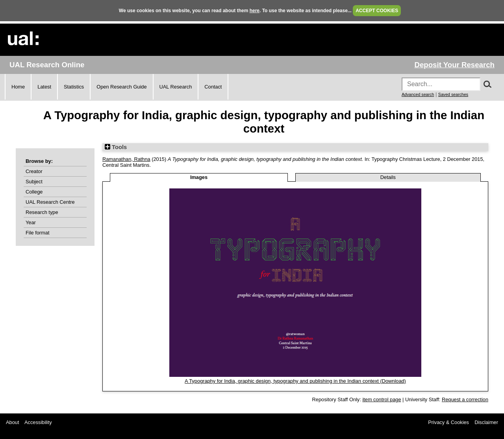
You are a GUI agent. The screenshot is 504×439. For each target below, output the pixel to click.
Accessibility (38, 422)
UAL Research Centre (50, 202)
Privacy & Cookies (448, 422)
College (34, 192)
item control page (382, 399)
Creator (34, 171)
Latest (44, 87)
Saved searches (453, 94)
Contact (213, 87)
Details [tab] (388, 177)
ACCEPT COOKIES (377, 11)
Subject (34, 182)
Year (31, 222)
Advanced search (418, 94)
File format (37, 233)
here (255, 11)
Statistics (74, 87)
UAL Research (176, 87)
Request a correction (465, 399)
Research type (42, 212)
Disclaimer (486, 422)
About (12, 422)
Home (18, 87)
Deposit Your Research (454, 65)
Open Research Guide (121, 87)
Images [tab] (199, 177)
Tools (116, 147)
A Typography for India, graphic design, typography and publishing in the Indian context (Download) (295, 381)
